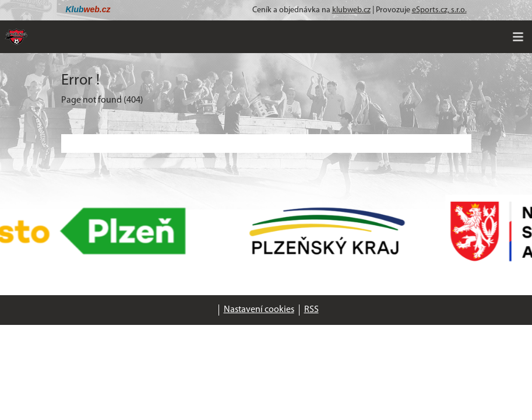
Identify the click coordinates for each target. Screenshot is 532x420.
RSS (311, 310)
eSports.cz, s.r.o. (439, 10)
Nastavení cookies (259, 310)
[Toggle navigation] (518, 37)
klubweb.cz (351, 10)
